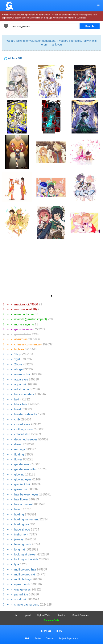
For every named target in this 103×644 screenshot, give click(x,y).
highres (19, 349)
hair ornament (23, 504)
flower (18, 459)
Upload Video (44, 615)
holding (19, 514)
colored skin (22, 434)
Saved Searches (81, 615)
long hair (20, 549)
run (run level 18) (26, 309)
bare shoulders (24, 394)
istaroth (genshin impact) (31, 319)
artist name (22, 389)
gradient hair (23, 484)
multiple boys (23, 579)
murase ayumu (24, 324)
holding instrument (26, 519)
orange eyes (23, 589)
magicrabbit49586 (26, 304)
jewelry (19, 539)
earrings (20, 449)
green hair (21, 489)
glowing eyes (23, 479)
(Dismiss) (81, 18)
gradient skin (23, 334)
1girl (17, 359)
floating (19, 454)
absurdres (21, 339)
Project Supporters (68, 638)
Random (62, 615)
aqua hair (21, 384)
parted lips (21, 594)
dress (18, 444)
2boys (18, 364)
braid (18, 409)
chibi (17, 419)
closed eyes (22, 424)
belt (17, 399)
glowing (19, 474)
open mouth (22, 584)
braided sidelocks (26, 414)
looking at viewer (25, 554)
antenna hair (23, 374)
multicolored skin (25, 574)
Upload (27, 615)
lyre (17, 564)
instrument (21, 534)
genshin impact (24, 329)
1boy (18, 354)
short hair (21, 599)
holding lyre (22, 524)
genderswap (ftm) (26, 469)
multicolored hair (25, 569)
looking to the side (26, 559)
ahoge (18, 369)
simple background (27, 604)
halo (17, 509)
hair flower (21, 499)
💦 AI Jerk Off (13, 58)
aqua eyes (21, 379)
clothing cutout (24, 429)
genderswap (22, 464)
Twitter (38, 638)
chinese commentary (28, 344)
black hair (21, 404)
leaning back (23, 544)
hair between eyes (26, 494)
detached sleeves (26, 439)
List (16, 615)
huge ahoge (22, 529)
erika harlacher (24, 314)
